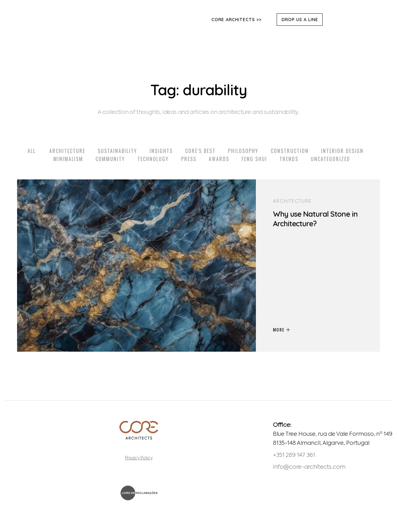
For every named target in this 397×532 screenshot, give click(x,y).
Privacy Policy (139, 458)
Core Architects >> (236, 20)
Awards (219, 159)
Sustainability (117, 151)
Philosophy (243, 151)
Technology (153, 159)
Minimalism (68, 159)
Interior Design (342, 151)
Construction (290, 151)
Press (189, 159)
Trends (289, 159)
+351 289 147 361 (294, 455)
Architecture (67, 151)
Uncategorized (330, 159)
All (32, 151)
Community (110, 159)
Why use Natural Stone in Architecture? (315, 219)
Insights (161, 151)
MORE (281, 329)
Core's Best (200, 151)
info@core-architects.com (309, 467)
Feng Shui (254, 159)
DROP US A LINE (300, 20)
